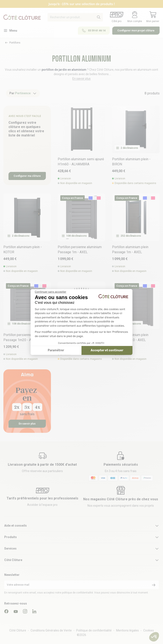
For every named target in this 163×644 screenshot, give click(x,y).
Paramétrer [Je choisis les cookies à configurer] (56, 350)
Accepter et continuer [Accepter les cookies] (107, 350)
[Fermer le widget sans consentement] (51, 292)
